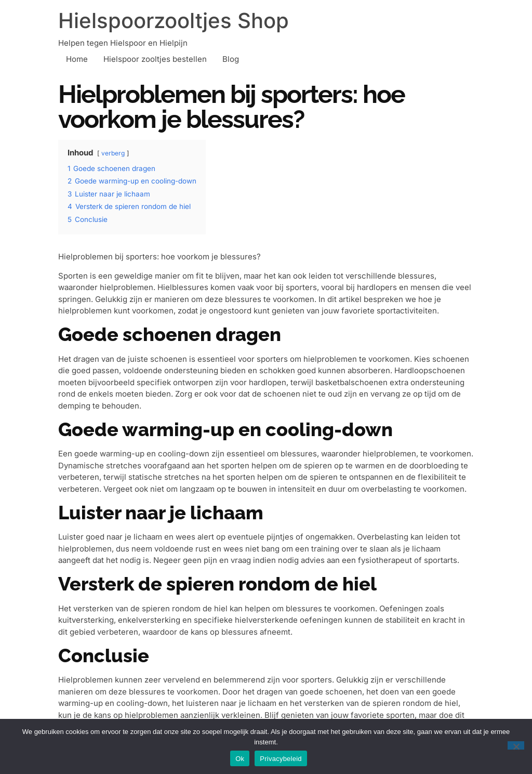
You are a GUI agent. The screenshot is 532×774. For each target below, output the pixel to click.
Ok (240, 759)
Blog (231, 59)
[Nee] (516, 745)
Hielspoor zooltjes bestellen (155, 59)
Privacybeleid (281, 759)
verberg (113, 153)
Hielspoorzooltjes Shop (174, 21)
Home (77, 59)
